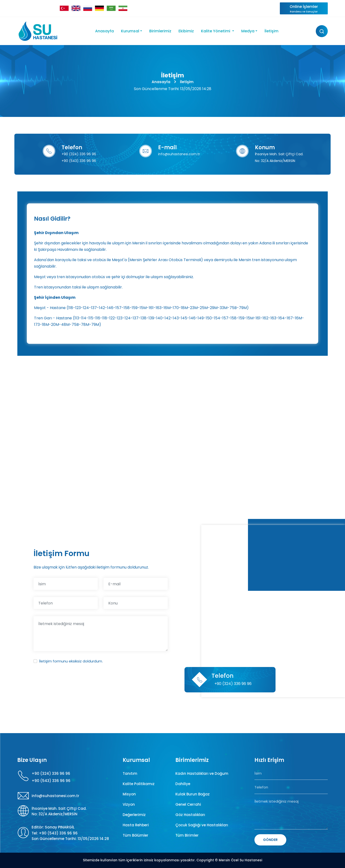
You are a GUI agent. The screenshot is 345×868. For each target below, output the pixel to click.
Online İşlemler (304, 9)
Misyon (129, 794)
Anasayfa (104, 31)
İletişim (271, 31)
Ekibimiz (186, 31)
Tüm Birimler (187, 835)
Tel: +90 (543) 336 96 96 (55, 833)
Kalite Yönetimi (216, 31)
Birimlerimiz (160, 31)
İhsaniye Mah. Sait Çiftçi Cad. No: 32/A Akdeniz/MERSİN (59, 811)
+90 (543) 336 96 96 (79, 161)
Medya (248, 31)
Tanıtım (130, 773)
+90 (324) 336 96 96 (79, 154)
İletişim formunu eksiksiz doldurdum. (71, 661)
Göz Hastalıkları (190, 815)
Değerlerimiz (134, 815)
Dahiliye (183, 784)
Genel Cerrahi (188, 804)
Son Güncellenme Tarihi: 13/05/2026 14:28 (70, 839)
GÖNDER (270, 840)
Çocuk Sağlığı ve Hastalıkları (202, 825)
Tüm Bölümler (135, 835)
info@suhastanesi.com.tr (179, 154)
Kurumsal (130, 31)
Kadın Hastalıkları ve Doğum (202, 773)
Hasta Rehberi (136, 825)
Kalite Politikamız (139, 784)
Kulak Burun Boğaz (193, 794)
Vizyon (129, 804)
